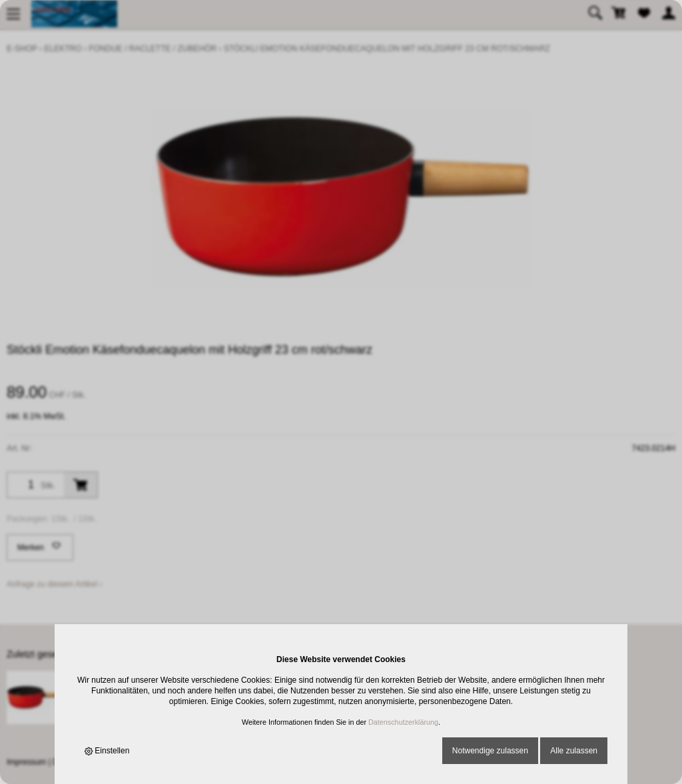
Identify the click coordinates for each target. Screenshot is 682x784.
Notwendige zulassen (490, 751)
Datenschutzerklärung (403, 722)
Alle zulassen (574, 751)
